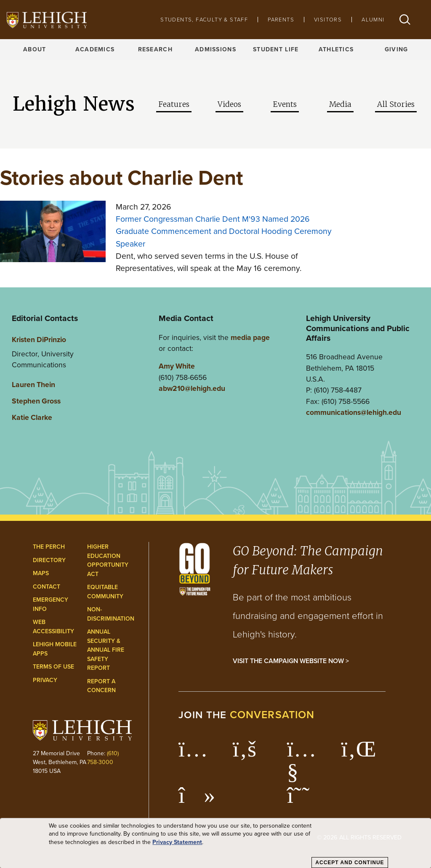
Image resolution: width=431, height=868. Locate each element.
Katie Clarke (32, 417)
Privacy (45, 680)
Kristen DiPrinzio (39, 340)
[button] (405, 20)
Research (155, 49)
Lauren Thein (33, 385)
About (35, 49)
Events (285, 104)
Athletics (336, 49)
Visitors (328, 20)
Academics (95, 49)
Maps (41, 573)
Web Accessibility (53, 627)
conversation (272, 715)
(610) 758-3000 (103, 758)
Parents (281, 20)
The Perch (49, 547)
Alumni (373, 20)
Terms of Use (53, 667)
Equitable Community (105, 592)
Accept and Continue (350, 863)
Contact (47, 587)
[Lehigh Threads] (303, 799)
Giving (396, 49)
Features (174, 104)
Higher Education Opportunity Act (108, 560)
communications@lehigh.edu (354, 412)
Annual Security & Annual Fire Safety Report (106, 650)
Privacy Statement (177, 842)
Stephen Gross (36, 401)
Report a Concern (101, 686)
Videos (229, 104)
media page (250, 337)
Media (340, 104)
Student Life (276, 49)
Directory (49, 560)
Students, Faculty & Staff (204, 20)
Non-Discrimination (111, 614)
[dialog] (215, 843)
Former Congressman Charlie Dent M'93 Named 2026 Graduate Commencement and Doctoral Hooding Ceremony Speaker (224, 231)
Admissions (215, 49)
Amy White (177, 366)
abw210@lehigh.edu (192, 388)
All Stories (396, 104)
